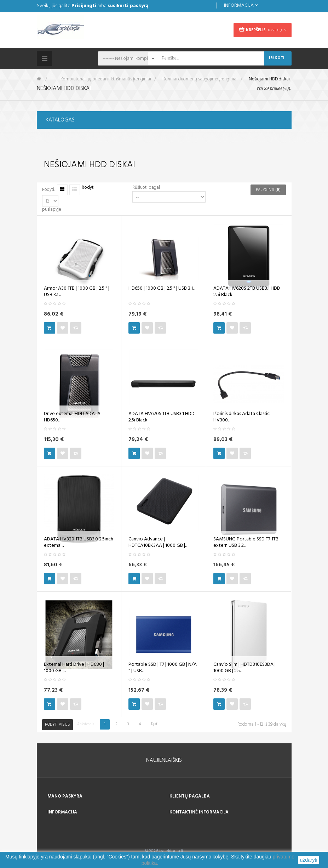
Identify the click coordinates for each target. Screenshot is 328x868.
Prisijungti (84, 6)
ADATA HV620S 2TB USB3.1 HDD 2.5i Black (247, 292)
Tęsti (155, 724)
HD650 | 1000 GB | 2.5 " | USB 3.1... (162, 289)
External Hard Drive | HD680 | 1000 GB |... (74, 668)
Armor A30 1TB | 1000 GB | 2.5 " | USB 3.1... (77, 292)
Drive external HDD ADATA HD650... (72, 417)
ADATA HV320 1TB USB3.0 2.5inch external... (79, 543)
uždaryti (308, 860)
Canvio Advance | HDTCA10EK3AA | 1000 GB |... (158, 543)
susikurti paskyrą (128, 6)
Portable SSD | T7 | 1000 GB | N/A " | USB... (163, 668)
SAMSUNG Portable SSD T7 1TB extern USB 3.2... (246, 543)
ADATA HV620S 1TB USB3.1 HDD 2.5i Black (162, 417)
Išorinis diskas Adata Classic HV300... (241, 417)
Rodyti (88, 188)
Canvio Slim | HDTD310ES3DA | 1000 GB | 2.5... (244, 668)
